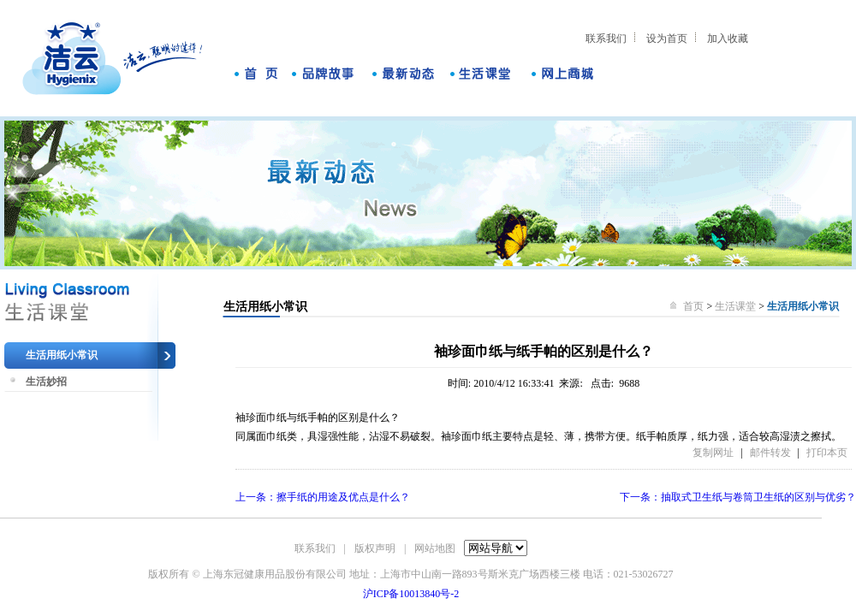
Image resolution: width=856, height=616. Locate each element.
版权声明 (375, 548)
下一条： (738, 497)
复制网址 (713, 453)
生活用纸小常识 (62, 355)
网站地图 (435, 548)
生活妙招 (46, 382)
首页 (695, 306)
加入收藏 (728, 38)
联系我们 (606, 38)
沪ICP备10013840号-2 (411, 594)
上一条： (323, 497)
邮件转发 (770, 453)
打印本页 (827, 453)
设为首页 (667, 38)
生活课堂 (735, 306)
